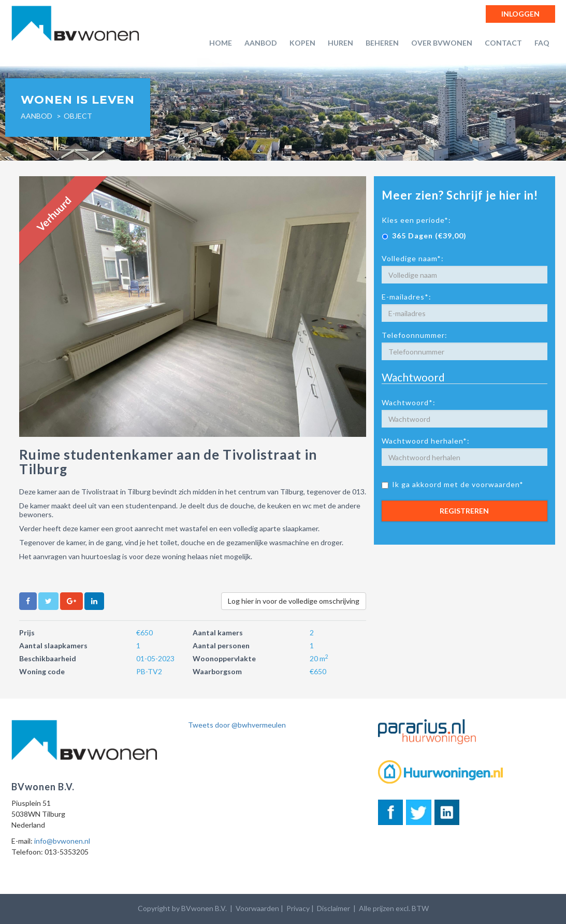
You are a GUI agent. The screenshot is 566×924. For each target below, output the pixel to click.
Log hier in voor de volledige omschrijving (294, 601)
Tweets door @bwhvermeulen (237, 725)
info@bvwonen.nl (62, 841)
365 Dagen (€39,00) (424, 236)
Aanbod (261, 43)
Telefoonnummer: (415, 335)
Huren (340, 43)
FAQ (542, 43)
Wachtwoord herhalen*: (426, 441)
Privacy (298, 908)
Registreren (464, 511)
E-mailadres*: (407, 297)
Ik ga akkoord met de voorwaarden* (453, 484)
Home (221, 43)
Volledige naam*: (413, 258)
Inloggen (520, 14)
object (78, 116)
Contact (503, 43)
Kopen (302, 43)
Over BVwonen (442, 43)
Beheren (382, 43)
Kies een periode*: (416, 220)
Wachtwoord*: (409, 402)
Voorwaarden (257, 908)
